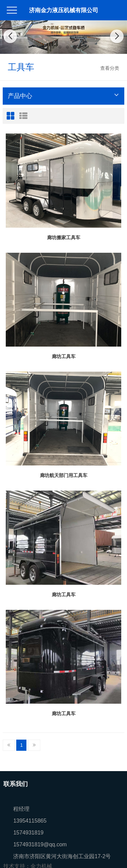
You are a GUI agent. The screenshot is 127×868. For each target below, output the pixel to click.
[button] (52, 47)
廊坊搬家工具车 (64, 237)
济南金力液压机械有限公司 (64, 10)
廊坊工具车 (64, 356)
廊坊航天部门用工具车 (64, 475)
